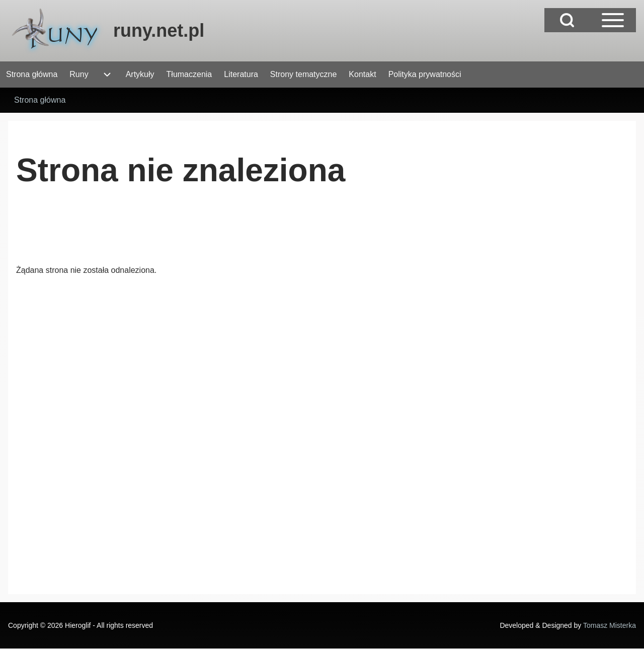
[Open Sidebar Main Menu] (613, 20)
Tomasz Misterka (610, 625)
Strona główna (40, 100)
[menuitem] (32, 75)
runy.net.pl (159, 30)
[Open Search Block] (567, 20)
